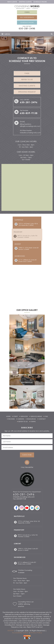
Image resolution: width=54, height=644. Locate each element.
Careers (21, 419)
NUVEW (11, 631)
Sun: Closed (26, 159)
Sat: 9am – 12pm (26, 157)
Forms (27, 12)
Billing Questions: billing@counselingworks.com (30, 125)
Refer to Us (27, 80)
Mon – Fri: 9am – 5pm (26, 155)
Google (37, 508)
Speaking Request (27, 92)
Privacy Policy (36, 633)
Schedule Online (40, 2)
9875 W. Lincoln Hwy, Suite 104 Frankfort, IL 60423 (27, 236)
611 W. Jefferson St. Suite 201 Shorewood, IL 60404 (28, 261)
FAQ (46, 416)
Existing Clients (25, 2)
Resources (31, 419)
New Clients (12, 2)
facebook (16, 508)
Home (8, 416)
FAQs (27, 73)
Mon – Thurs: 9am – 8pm (26, 145)
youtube (27, 508)
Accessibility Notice (20, 633)
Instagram (22, 508)
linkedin (32, 508)
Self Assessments (27, 17)
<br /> (27, 187)
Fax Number (34, 112)
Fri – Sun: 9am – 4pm (26, 147)
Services (24, 416)
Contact (42, 419)
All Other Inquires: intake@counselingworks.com (30, 132)
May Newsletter (27, 467)
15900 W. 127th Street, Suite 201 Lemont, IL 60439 (29, 248)
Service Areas (36, 416)
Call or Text (30, 101)
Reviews (12, 419)
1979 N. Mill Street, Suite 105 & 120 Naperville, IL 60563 (28, 224)
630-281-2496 (27, 28)
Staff (16, 416)
